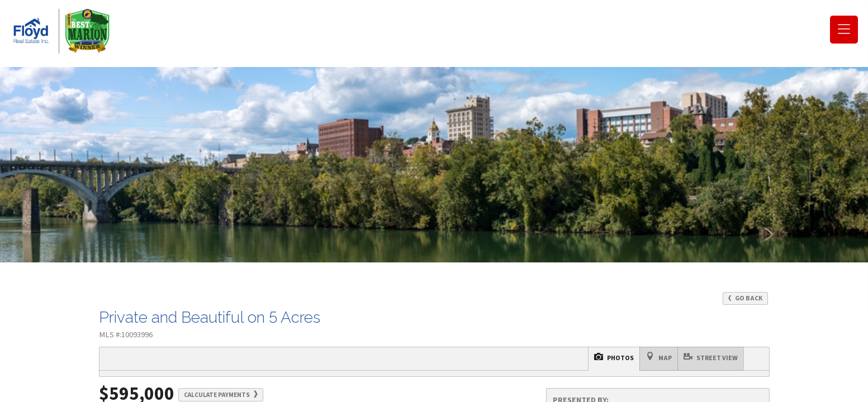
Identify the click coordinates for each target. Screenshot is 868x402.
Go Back (745, 298)
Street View (466, 353)
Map (427, 353)
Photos (395, 353)
